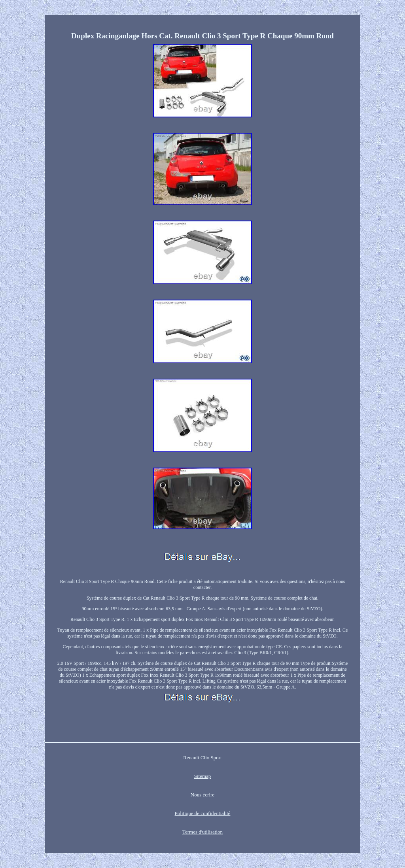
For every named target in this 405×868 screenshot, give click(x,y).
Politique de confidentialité (203, 813)
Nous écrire (202, 795)
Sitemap (203, 776)
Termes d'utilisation (202, 832)
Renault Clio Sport (202, 758)
